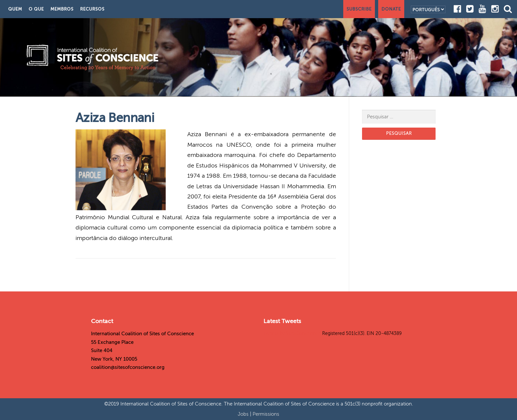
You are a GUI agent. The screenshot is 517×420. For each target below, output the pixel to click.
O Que (36, 9)
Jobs (244, 414)
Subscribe (359, 9)
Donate (391, 9)
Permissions (266, 414)
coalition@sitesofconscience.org (128, 367)
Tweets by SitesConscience (292, 333)
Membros (62, 9)
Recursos (92, 9)
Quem (15, 9)
